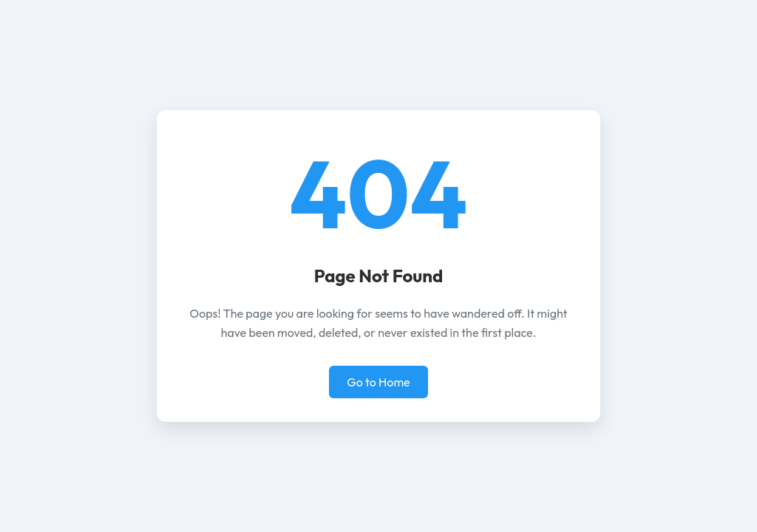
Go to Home (378, 382)
